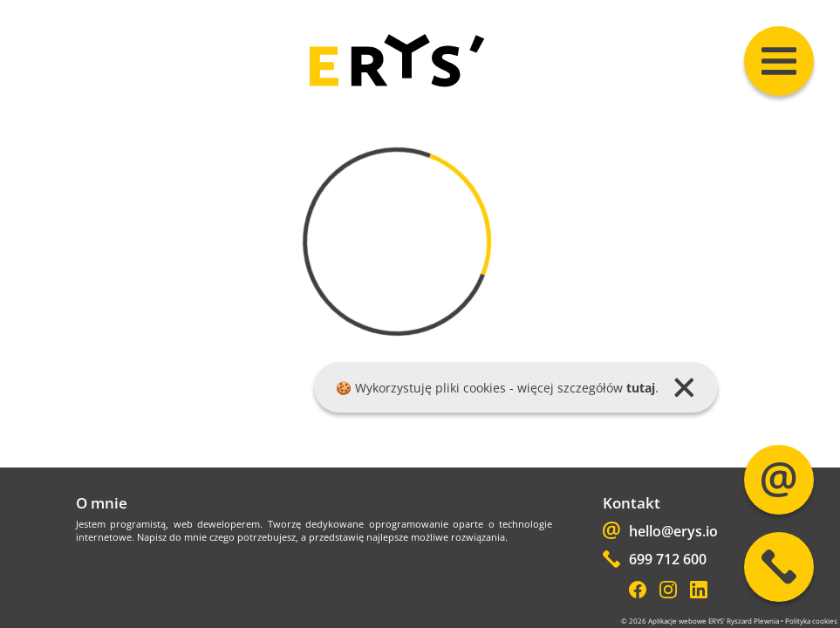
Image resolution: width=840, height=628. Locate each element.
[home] (397, 83)
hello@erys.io (660, 532)
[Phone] (779, 567)
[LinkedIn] (699, 592)
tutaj (641, 388)
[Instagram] (668, 592)
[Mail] (779, 480)
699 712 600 (655, 560)
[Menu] (779, 61)
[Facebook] (638, 592)
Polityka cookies (811, 621)
